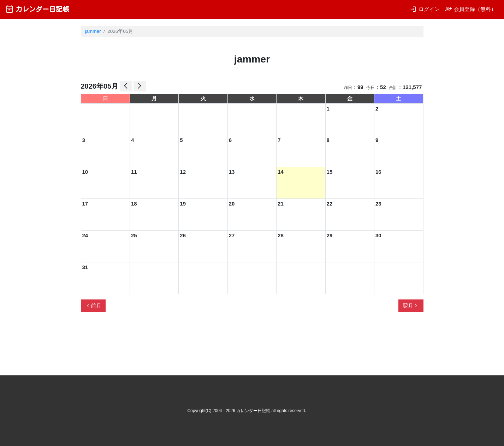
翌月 (411, 306)
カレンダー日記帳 (37, 9)
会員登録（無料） (471, 9)
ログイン (425, 9)
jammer (93, 31)
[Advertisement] (209, 347)
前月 (93, 306)
